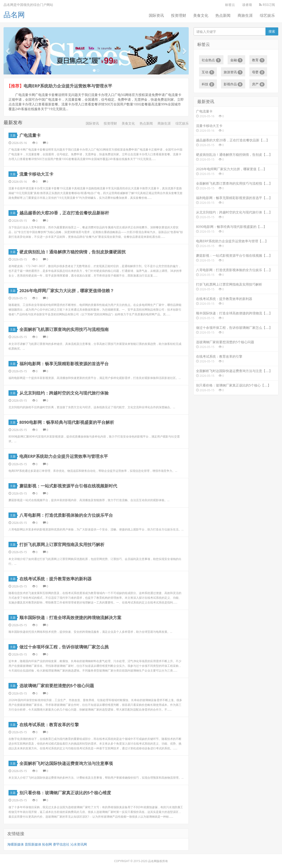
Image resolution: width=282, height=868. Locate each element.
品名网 (14, 15)
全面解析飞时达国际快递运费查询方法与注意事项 (66, 763)
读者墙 (247, 5)
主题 (13, 135)
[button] (8, 51)
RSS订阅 (267, 5)
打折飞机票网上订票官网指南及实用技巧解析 (62, 544)
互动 (208, 72)
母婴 (258, 72)
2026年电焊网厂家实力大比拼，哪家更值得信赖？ (67, 290)
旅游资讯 (233, 72)
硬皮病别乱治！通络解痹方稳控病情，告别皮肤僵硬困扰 (73, 252)
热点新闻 (223, 15)
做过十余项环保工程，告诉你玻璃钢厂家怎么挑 (64, 647)
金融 (237, 60)
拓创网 (47, 844)
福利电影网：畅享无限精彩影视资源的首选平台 (64, 363)
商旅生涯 (245, 15)
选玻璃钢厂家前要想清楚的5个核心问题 (57, 686)
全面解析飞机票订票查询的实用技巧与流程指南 (64, 329)
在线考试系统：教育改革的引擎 (49, 724)
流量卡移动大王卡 (36, 174)
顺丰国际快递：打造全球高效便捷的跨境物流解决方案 (70, 617)
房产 (258, 84)
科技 (208, 84)
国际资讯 (156, 15)
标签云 (230, 5)
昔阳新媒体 (33, 844)
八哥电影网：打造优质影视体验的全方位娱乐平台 (66, 515)
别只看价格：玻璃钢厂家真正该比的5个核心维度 (65, 792)
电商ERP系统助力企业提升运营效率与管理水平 (68, 86)
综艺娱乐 (267, 15)
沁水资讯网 (79, 844)
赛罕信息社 (61, 844)
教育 (258, 60)
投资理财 (179, 15)
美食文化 (201, 15)
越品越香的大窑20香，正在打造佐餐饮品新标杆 (64, 213)
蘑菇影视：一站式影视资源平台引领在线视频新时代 (68, 486)
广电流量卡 (30, 135)
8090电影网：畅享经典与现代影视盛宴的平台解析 (67, 422)
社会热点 (211, 60)
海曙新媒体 (16, 844)
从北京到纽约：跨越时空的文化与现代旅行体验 (64, 393)
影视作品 (233, 84)
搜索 (272, 31)
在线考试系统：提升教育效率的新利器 (56, 578)
